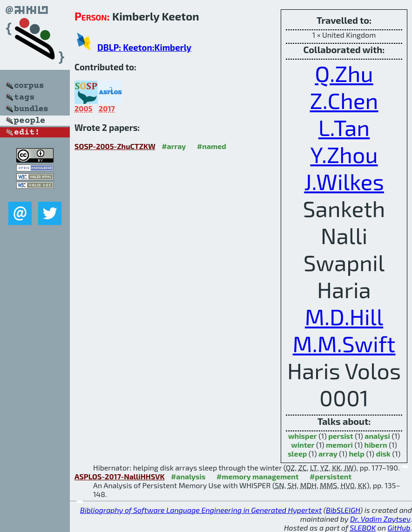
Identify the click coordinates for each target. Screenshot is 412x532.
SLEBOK (363, 528)
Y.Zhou (344, 154)
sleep (297, 454)
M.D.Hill (344, 316)
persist (341, 436)
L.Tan (344, 127)
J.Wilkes (344, 181)
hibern (376, 445)
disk (383, 454)
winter (303, 445)
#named (212, 146)
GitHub (399, 528)
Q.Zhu (344, 73)
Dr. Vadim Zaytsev (380, 519)
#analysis (188, 476)
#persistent (331, 476)
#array (174, 146)
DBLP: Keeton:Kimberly (144, 47)
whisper (303, 436)
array (328, 454)
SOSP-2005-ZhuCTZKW (115, 146)
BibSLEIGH (343, 510)
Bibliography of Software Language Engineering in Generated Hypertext (201, 510)
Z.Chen (344, 100)
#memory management (258, 476)
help (357, 454)
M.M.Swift (344, 343)
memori (339, 445)
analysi (377, 436)
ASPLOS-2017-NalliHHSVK (119, 476)
